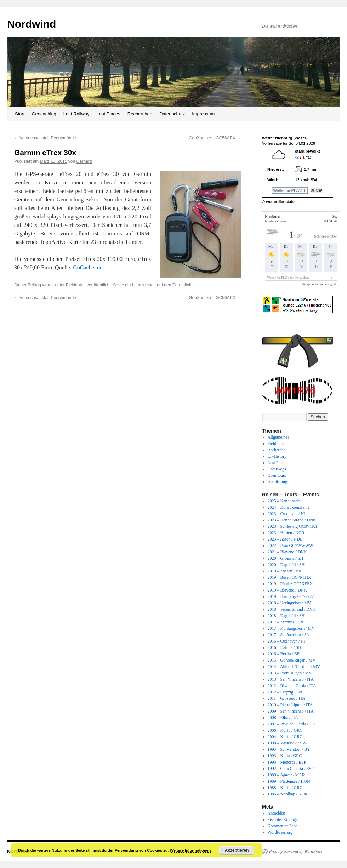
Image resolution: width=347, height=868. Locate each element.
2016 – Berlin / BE (284, 654)
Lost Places (109, 114)
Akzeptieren (237, 850)
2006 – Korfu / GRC (285, 730)
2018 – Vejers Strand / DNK (292, 609)
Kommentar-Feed (283, 826)
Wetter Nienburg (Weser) (285, 138)
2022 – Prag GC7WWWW (291, 546)
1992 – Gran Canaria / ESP (291, 769)
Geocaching (44, 114)
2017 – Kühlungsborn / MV (291, 628)
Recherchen (140, 114)
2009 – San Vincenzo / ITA (291, 711)
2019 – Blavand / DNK (287, 590)
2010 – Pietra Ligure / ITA (290, 705)
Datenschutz (172, 114)
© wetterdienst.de (278, 202)
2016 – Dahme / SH (285, 647)
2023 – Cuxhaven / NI (287, 514)
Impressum (203, 114)
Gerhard (84, 161)
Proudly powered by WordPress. (296, 851)
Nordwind (32, 24)
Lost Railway (76, 114)
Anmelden (277, 813)
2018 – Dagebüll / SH (286, 616)
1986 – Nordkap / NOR (288, 794)
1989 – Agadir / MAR (286, 775)
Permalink (182, 285)
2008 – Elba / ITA (283, 718)
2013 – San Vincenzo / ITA (291, 679)
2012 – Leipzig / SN (285, 692)
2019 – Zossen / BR (285, 571)
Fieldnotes (76, 285)
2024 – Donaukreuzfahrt (288, 507)
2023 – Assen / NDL (285, 539)
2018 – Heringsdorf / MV (289, 603)
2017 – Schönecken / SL (288, 635)
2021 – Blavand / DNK (287, 552)
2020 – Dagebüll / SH (286, 565)
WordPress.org (280, 832)
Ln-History (277, 456)
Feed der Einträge (283, 820)
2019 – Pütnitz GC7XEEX (290, 584)
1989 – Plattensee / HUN (289, 781)
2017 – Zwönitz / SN (286, 622)
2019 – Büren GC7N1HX (289, 577)
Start (20, 114)
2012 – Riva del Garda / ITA (292, 686)
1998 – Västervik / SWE (288, 743)
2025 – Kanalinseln (284, 501)
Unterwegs (277, 469)
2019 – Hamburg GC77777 (291, 596)
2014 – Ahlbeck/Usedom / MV (294, 667)
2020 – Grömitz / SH (286, 558)
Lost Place (277, 463)
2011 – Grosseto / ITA (287, 698)
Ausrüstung (277, 482)
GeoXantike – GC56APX (215, 138)
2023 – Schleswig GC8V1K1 (292, 526)
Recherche (277, 450)
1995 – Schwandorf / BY (289, 749)
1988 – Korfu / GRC (285, 788)
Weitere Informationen (190, 850)
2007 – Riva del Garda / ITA (292, 724)
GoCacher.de (88, 267)
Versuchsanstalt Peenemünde (45, 138)
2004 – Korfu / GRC (285, 737)
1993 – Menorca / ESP (287, 762)
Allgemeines (278, 437)
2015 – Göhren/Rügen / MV (292, 660)
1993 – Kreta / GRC (285, 756)
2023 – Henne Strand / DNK (292, 520)
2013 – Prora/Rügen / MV (290, 673)
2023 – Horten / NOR (286, 533)
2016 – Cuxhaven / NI (287, 641)
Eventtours (277, 475)
